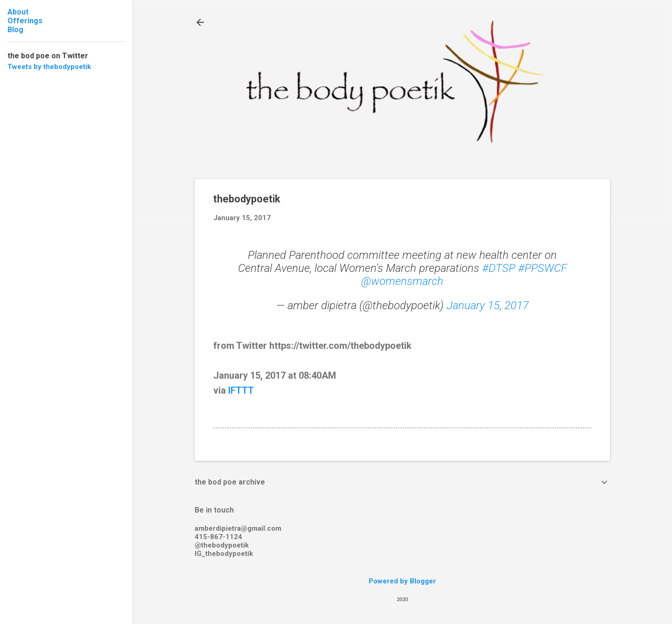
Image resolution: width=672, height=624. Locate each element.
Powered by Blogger (402, 581)
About (18, 12)
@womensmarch (402, 281)
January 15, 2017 (488, 305)
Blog (15, 30)
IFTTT (241, 390)
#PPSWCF (542, 268)
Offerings (25, 21)
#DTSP (499, 268)
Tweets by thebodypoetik (49, 67)
